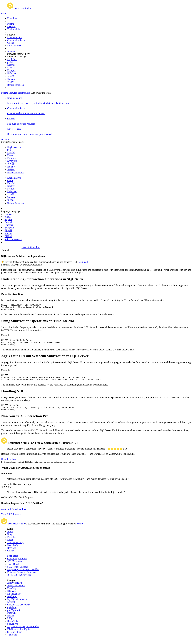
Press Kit (12, 542)
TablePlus (12, 640)
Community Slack (16, 40)
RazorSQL (12, 626)
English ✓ (12, 59)
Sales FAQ (13, 551)
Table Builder (14, 569)
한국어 (11, 82)
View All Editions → (11, 520)
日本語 (11, 76)
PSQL (10, 624)
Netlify (80, 529)
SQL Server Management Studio (23, 632)
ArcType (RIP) (14, 588)
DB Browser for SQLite (19, 635)
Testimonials (13, 29)
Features (11, 26)
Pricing (11, 24)
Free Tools (13, 561)
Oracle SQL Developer (18, 610)
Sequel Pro (13, 629)
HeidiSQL (12, 602)
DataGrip (12, 594)
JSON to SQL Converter (19, 580)
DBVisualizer (14, 599)
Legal (10, 545)
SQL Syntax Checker (18, 572)
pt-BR (10, 62)
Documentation (15, 37)
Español (11, 65)
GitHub (11, 43)
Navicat (11, 607)
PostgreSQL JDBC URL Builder (23, 575)
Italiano (11, 79)
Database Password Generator (22, 578)
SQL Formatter (15, 567)
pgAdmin (12, 613)
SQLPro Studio (15, 637)
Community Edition (17, 564)
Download (12, 18)
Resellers (12, 553)
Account (11, 51)
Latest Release (14, 46)
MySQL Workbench (17, 605)
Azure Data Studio (16, 591)
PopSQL (11, 618)
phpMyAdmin (14, 616)
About (10, 537)
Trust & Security (15, 548)
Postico (11, 621)
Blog (10, 540)
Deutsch (11, 68)
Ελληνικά (12, 73)
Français (11, 70)
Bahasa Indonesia (16, 85)
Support (11, 35)
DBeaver (12, 596)
